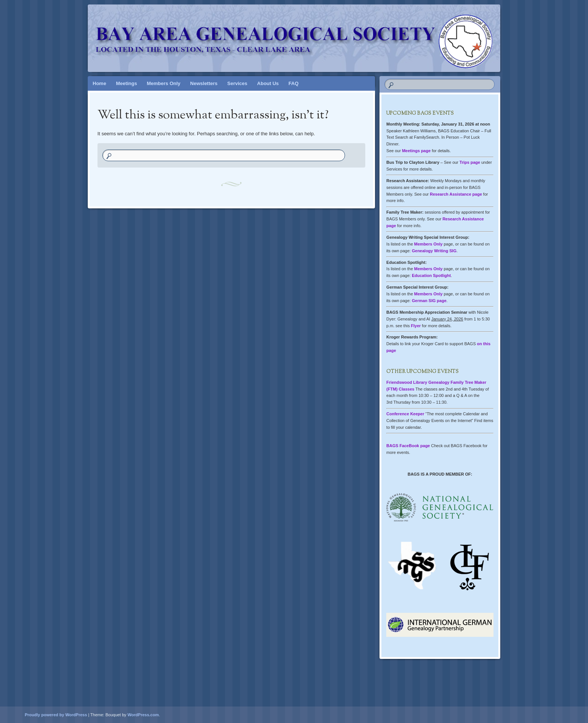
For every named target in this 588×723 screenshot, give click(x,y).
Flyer (416, 326)
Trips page (470, 162)
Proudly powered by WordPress (56, 715)
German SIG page (429, 301)
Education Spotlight (431, 275)
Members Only (163, 83)
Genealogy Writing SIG (434, 251)
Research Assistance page (456, 194)
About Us (268, 83)
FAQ (293, 83)
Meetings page (416, 151)
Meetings (126, 83)
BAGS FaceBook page (408, 446)
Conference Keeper (405, 414)
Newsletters (204, 83)
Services (237, 83)
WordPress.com (143, 715)
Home (99, 83)
